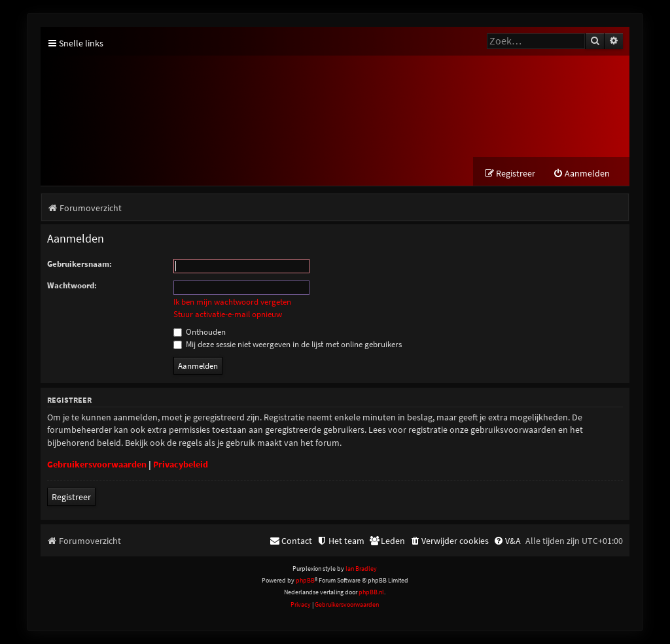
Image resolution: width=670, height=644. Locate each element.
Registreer (71, 497)
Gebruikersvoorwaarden (97, 464)
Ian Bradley (361, 568)
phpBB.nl (371, 592)
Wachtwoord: (72, 285)
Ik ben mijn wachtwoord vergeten (232, 302)
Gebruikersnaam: (79, 264)
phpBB (305, 580)
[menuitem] (581, 174)
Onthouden (200, 332)
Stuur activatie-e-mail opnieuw (228, 314)
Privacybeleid (181, 464)
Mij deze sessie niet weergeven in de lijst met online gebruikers (288, 344)
